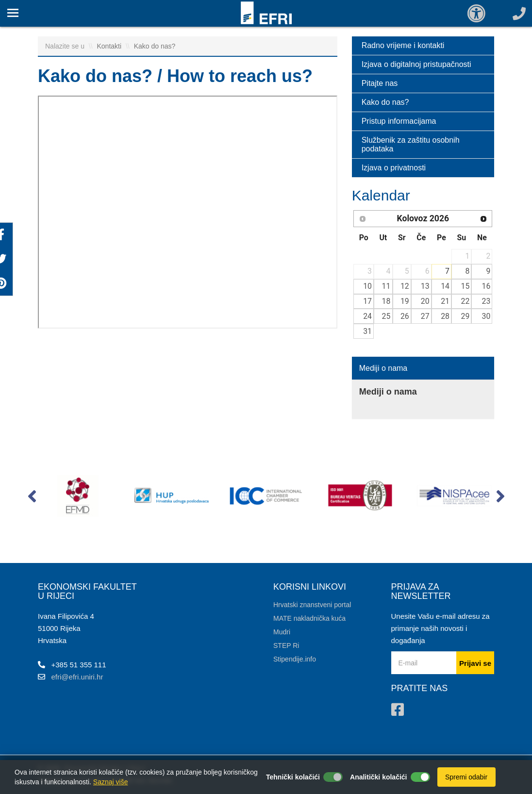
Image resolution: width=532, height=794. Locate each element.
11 (386, 286)
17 (367, 301)
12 (405, 286)
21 (445, 301)
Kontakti (110, 46)
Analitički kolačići (379, 777)
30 (486, 316)
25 (386, 316)
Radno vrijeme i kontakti (403, 45)
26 (405, 316)
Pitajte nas (380, 83)
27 (425, 316)
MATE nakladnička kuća (309, 618)
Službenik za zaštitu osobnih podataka (411, 144)
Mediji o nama (383, 368)
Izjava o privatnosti (394, 168)
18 (386, 301)
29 (465, 316)
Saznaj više (111, 782)
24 (367, 316)
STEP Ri (286, 645)
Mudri (282, 632)
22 (465, 301)
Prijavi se (475, 663)
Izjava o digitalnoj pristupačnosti (416, 64)
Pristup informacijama (399, 121)
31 (367, 331)
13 (425, 286)
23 (486, 301)
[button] (32, 498)
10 (367, 286)
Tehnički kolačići (293, 777)
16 (486, 286)
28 (445, 316)
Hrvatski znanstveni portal (312, 605)
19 (405, 301)
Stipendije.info (295, 659)
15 (465, 286)
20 (425, 301)
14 (445, 286)
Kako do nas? (155, 46)
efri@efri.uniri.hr (77, 677)
